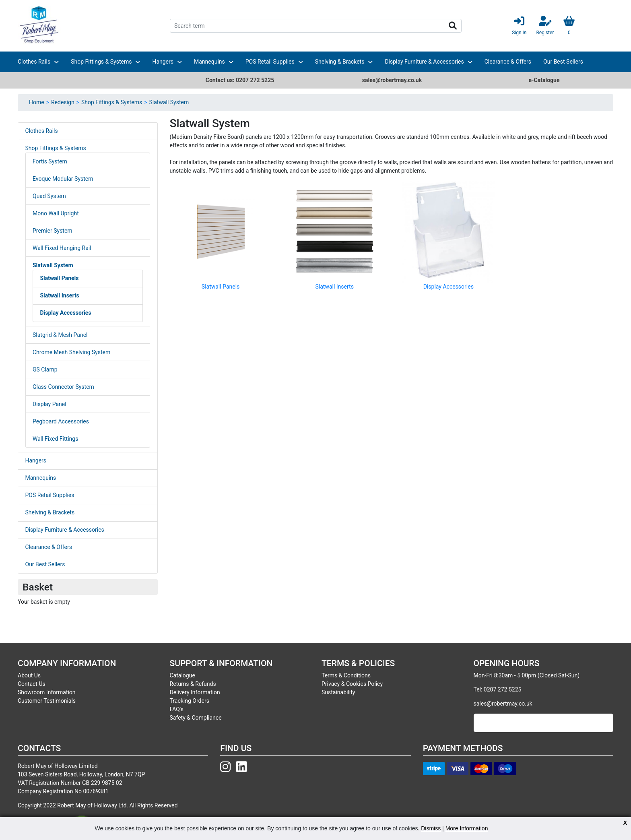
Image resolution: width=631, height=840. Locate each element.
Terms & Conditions (346, 675)
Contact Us (32, 684)
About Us (29, 675)
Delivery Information (195, 692)
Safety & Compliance (196, 718)
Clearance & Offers (508, 62)
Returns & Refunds (193, 684)
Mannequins (209, 62)
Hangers (163, 62)
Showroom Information (47, 692)
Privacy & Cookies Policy (352, 684)
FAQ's (177, 709)
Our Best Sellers (563, 62)
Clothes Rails (34, 62)
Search (453, 26)
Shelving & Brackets (340, 62)
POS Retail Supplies (270, 62)
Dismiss (431, 828)
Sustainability (338, 692)
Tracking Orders (190, 701)
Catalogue (182, 675)
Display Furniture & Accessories (424, 62)
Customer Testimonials (47, 701)
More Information (467, 828)
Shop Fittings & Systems (101, 62)
